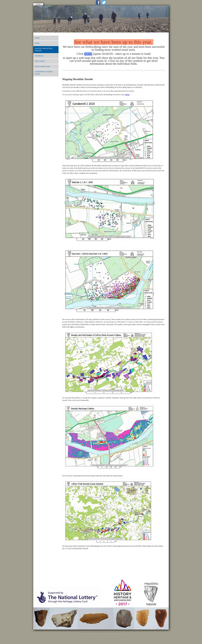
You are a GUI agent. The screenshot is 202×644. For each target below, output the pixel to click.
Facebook (98, 3)
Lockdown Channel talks (44, 73)
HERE (127, 95)
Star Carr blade (42, 66)
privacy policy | (102, 633)
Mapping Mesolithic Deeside (44, 50)
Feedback (39, 56)
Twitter (104, 3)
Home (37, 38)
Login (38, 4)
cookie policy (91, 633)
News (37, 43)
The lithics (40, 61)
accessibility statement (115, 633)
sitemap (82, 633)
